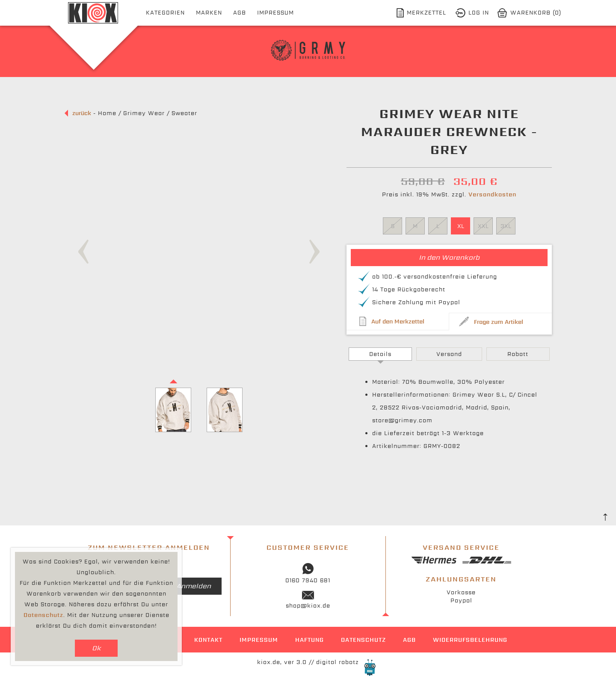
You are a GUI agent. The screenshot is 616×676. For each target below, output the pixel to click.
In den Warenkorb (449, 257)
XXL (483, 226)
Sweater (184, 113)
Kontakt (208, 640)
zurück (82, 113)
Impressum (275, 13)
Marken (209, 13)
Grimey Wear (144, 113)
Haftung (309, 640)
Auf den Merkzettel (398, 322)
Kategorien (165, 13)
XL (461, 226)
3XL (506, 226)
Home (107, 113)
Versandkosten (492, 194)
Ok (96, 648)
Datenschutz (363, 640)
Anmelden (194, 586)
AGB (240, 13)
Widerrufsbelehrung (470, 640)
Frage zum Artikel (499, 322)
